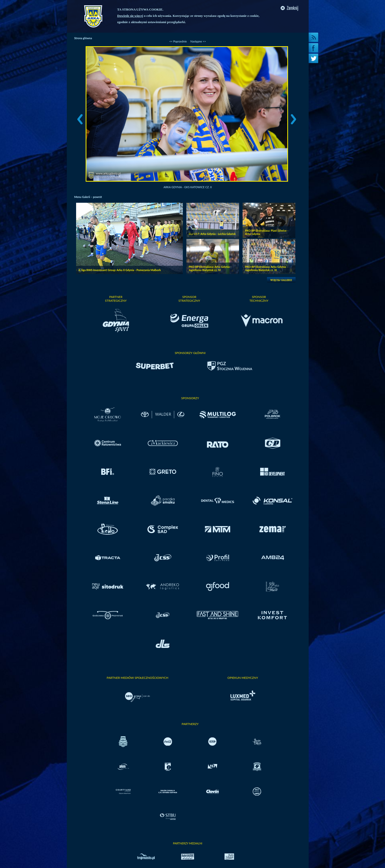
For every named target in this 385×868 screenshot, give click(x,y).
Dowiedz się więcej (130, 16)
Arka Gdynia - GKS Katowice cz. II (188, 187)
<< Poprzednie (178, 41)
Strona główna (83, 38)
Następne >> (198, 41)
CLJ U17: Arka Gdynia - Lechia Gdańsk (212, 234)
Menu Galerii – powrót (88, 197)
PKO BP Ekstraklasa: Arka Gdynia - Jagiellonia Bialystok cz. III (266, 268)
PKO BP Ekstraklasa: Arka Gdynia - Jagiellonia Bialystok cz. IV (210, 268)
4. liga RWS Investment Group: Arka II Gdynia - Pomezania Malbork (120, 270)
